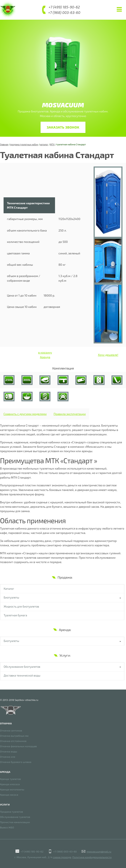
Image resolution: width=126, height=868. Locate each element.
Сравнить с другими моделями (25, 414)
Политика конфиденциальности (92, 857)
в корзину (45, 353)
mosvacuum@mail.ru (99, 852)
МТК (52, 145)
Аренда (45, 357)
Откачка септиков (11, 731)
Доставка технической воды (22, 676)
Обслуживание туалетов (15, 817)
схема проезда (62, 857)
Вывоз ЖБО (7, 827)
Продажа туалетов (11, 812)
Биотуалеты (12, 598)
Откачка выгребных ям (14, 736)
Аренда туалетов (10, 779)
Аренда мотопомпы (12, 789)
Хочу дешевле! (108, 355)
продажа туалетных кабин (24, 145)
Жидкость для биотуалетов (21, 607)
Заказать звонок (63, 128)
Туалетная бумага (15, 616)
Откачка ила (8, 757)
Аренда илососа (10, 784)
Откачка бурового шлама (16, 762)
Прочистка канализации (15, 822)
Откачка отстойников (13, 741)
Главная (4, 145)
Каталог (9, 589)
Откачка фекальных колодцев (18, 746)
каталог (44, 145)
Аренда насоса (9, 795)
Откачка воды (9, 752)
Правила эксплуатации (70, 414)
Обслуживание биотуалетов (22, 667)
